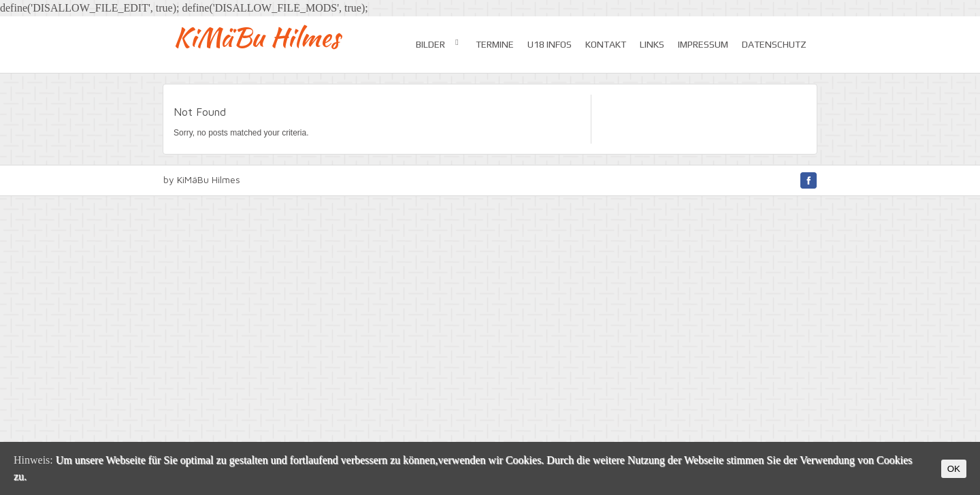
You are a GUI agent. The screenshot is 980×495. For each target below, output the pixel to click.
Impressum (703, 44)
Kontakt (606, 44)
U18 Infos (550, 44)
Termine (495, 44)
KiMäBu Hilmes (257, 37)
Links (652, 44)
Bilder (439, 44)
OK (954, 469)
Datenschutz (774, 44)
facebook (808, 180)
